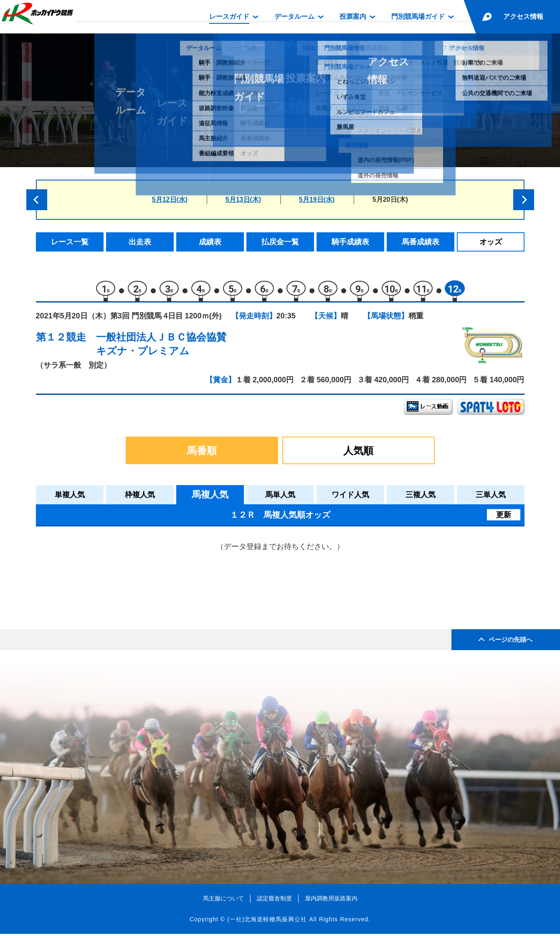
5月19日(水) (317, 200)
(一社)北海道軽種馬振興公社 (267, 923)
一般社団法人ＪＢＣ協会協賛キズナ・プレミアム (161, 348)
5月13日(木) (243, 200)
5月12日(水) (170, 200)
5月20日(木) (390, 200)
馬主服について (223, 902)
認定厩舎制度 (274, 902)
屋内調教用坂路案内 (331, 902)
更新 (504, 519)
